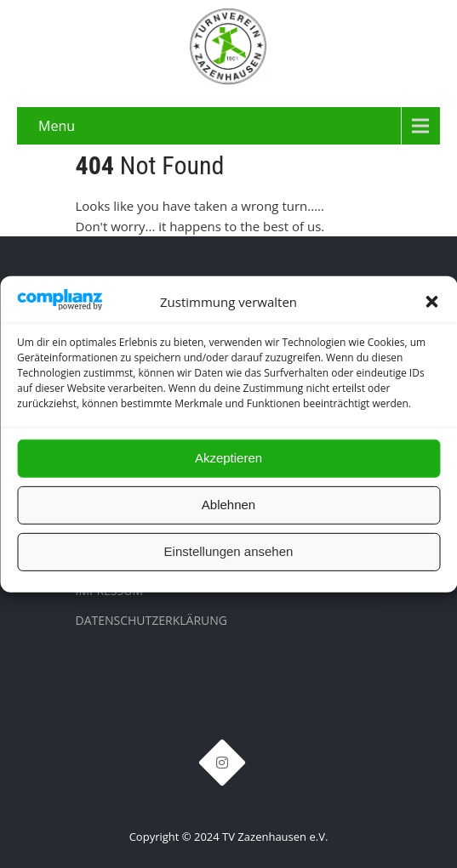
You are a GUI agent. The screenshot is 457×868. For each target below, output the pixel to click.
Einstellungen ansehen (229, 551)
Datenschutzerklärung (152, 620)
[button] (431, 302)
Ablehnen (228, 505)
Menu (57, 126)
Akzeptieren (228, 458)
